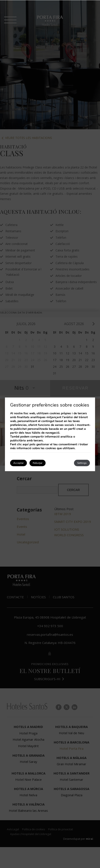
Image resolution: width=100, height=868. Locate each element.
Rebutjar (38, 463)
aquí (26, 444)
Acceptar (18, 463)
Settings (82, 463)
